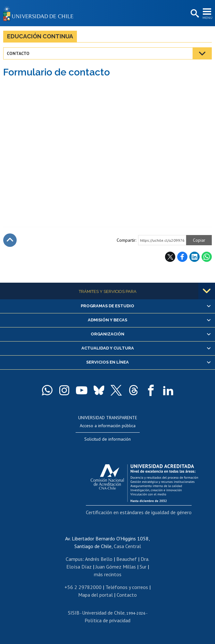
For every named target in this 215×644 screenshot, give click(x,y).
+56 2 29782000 (83, 587)
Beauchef (127, 559)
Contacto (18, 53)
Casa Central (127, 546)
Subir (10, 240)
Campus (74, 559)
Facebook (182, 257)
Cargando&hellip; (108, 148)
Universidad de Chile (103, 613)
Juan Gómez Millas (116, 567)
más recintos (108, 574)
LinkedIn (194, 257)
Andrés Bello (99, 559)
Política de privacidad (107, 620)
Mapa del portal (95, 595)
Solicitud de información (107, 439)
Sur (143, 567)
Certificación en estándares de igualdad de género (139, 512)
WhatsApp (207, 257)
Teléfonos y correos (127, 587)
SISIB (74, 613)
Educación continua (40, 36)
